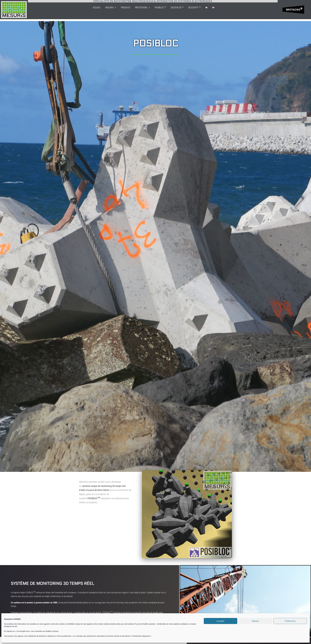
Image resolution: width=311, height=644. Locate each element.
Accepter (220, 621)
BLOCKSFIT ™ (238, 7)
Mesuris (154, 8)
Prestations (186, 8)
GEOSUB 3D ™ (221, 7)
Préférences (290, 621)
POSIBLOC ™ (204, 7)
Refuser (255, 621)
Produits (169, 7)
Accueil (140, 7)
